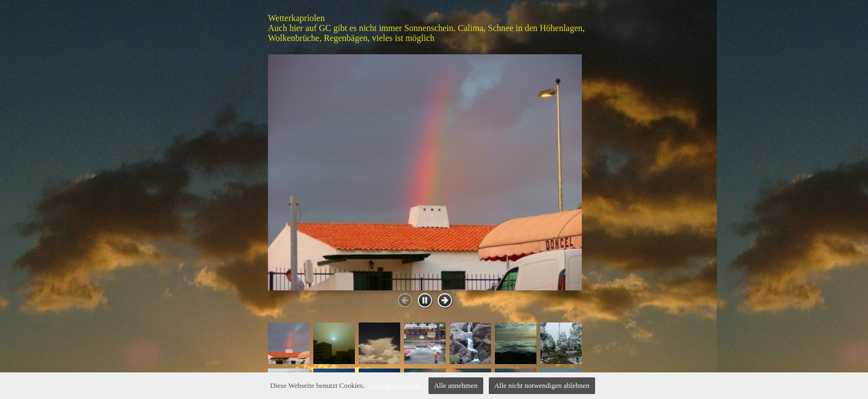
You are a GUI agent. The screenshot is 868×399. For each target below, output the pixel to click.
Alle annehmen (456, 385)
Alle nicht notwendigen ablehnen (542, 385)
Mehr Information (394, 385)
